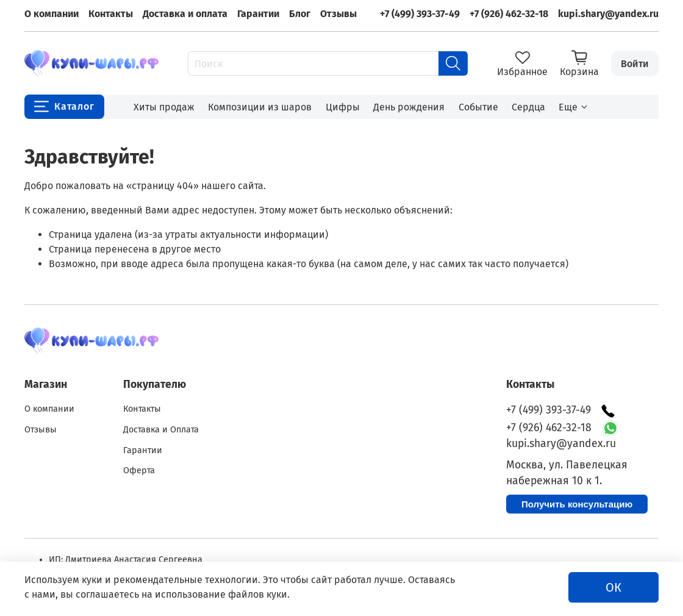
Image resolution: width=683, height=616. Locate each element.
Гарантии (258, 14)
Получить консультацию (577, 504)
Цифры (343, 107)
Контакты (111, 14)
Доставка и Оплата (161, 430)
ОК (613, 587)
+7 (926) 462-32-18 (509, 14)
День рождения (409, 107)
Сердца (528, 107)
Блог (300, 14)
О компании (52, 14)
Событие (478, 107)
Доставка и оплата (185, 14)
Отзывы (338, 14)
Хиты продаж (164, 107)
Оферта (139, 471)
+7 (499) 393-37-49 (420, 14)
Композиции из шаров (260, 107)
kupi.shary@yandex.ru (608, 14)
